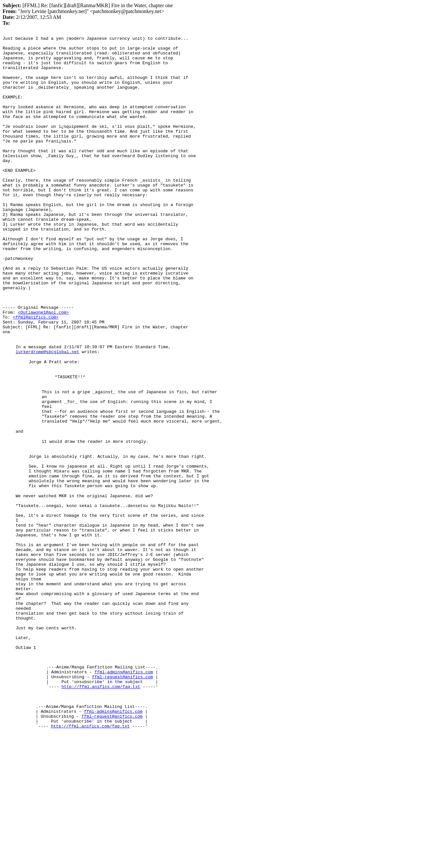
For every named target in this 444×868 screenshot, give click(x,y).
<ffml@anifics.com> (36, 374)
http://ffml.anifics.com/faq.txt (101, 809)
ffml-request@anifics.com (122, 797)
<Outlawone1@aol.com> (43, 368)
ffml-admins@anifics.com (124, 791)
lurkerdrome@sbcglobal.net (47, 414)
